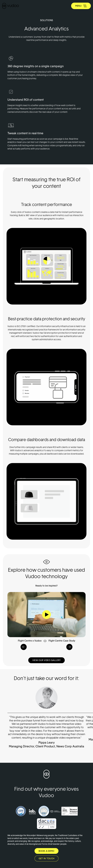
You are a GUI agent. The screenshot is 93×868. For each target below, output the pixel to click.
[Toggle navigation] (81, 6)
